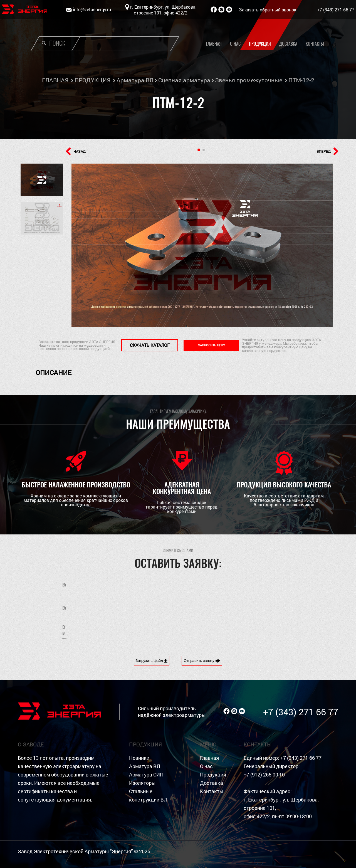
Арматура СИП (146, 775)
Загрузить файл (152, 661)
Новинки (139, 758)
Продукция (260, 44)
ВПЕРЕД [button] (327, 151)
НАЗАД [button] (76, 151)
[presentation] (229, 631)
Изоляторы (142, 783)
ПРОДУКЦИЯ (92, 80)
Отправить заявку (202, 661)
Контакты (315, 44)
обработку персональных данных (259, 607)
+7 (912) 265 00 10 (264, 775)
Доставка (288, 44)
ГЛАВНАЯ (55, 80)
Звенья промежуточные (249, 80)
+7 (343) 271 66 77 (336, 10)
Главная (214, 44)
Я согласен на (243, 607)
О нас (235, 44)
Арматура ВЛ (135, 80)
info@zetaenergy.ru (92, 9)
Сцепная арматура (184, 80)
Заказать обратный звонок (268, 10)
